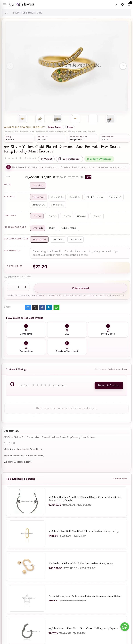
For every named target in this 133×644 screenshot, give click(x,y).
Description (11, 431)
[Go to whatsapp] (125, 627)
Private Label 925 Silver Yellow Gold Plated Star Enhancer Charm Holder (85, 596)
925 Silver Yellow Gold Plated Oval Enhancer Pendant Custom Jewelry (84, 531)
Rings (70, 127)
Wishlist (46, 159)
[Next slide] (123, 66)
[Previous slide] (10, 66)
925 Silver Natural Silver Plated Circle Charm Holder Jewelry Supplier (83, 628)
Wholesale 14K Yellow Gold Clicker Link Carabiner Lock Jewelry (81, 564)
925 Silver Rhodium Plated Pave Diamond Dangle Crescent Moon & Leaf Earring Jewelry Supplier (85, 499)
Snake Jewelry (55, 127)
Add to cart (81, 288)
